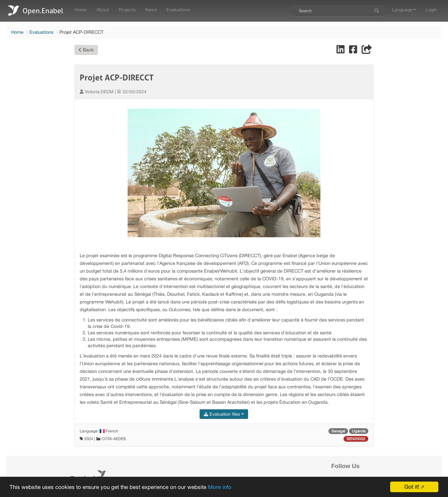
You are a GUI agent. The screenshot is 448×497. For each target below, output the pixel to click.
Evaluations (178, 9)
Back (86, 50)
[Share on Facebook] (354, 51)
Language (404, 9)
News (151, 9)
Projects (127, 9)
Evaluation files (224, 414)
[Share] (367, 51)
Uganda (359, 431)
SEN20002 (356, 439)
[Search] (377, 11)
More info (220, 487)
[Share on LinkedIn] (341, 51)
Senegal (338, 431)
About (103, 9)
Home (81, 9)
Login (431, 9)
